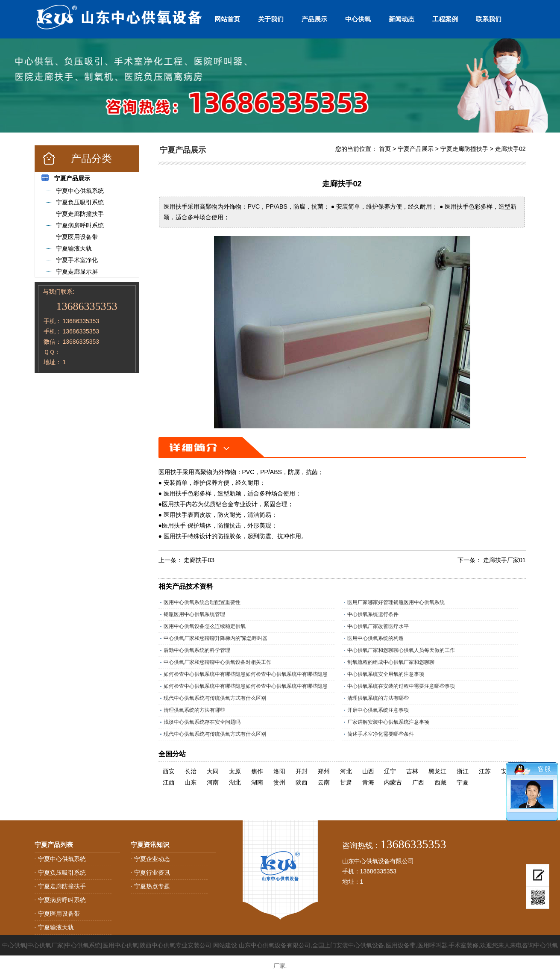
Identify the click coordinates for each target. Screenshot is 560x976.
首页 (385, 149)
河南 (213, 782)
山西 (368, 771)
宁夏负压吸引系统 (62, 873)
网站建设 (225, 945)
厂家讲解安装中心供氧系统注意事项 (388, 722)
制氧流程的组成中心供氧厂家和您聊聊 (391, 662)
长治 (191, 771)
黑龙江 (437, 771)
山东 (191, 782)
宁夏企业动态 (152, 859)
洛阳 (279, 771)
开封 (302, 771)
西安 (169, 771)
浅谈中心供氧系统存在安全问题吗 (202, 722)
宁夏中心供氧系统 (62, 859)
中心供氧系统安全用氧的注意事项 (386, 674)
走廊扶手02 (510, 149)
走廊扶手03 (199, 560)
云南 (324, 782)
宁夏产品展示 (416, 149)
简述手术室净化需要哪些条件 (381, 734)
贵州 (279, 782)
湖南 (257, 782)
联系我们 (489, 19)
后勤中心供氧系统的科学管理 (197, 650)
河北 (346, 771)
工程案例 (445, 19)
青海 (368, 782)
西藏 (440, 782)
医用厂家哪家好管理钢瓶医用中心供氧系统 (396, 602)
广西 (418, 782)
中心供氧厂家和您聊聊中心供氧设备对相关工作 (217, 662)
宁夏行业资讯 (152, 873)
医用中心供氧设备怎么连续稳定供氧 (205, 626)
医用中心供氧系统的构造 (375, 638)
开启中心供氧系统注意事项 (378, 710)
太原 (235, 771)
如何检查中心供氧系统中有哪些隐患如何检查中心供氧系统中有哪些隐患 (246, 674)
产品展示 (314, 19)
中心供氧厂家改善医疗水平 (378, 626)
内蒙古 (393, 782)
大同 (213, 771)
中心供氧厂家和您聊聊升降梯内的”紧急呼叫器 (216, 638)
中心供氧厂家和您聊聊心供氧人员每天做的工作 (401, 650)
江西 (169, 782)
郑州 (324, 771)
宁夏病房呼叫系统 (62, 900)
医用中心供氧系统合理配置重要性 (202, 602)
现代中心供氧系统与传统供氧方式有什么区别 (215, 698)
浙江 (463, 771)
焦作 (257, 771)
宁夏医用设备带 (59, 914)
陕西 (302, 782)
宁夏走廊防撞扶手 (464, 149)
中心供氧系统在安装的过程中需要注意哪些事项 (401, 686)
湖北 (235, 782)
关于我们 (271, 19)
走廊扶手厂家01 (504, 560)
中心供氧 (358, 19)
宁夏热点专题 (152, 886)
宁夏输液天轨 (56, 927)
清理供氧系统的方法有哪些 (378, 698)
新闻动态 (402, 19)
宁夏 (463, 782)
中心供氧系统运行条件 (373, 614)
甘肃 (346, 782)
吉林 (412, 771)
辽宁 (390, 771)
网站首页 (227, 19)
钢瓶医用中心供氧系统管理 (194, 614)
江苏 (485, 771)
